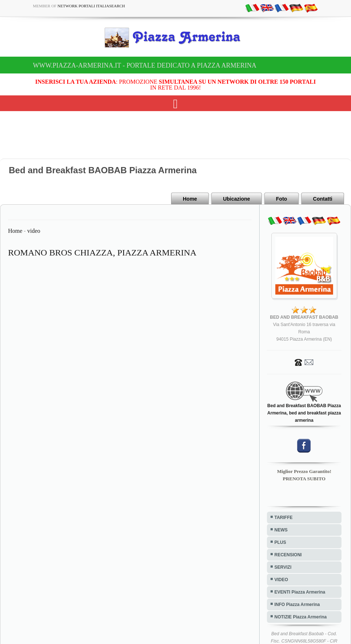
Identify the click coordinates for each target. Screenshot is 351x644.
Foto (282, 199)
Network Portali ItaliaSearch (91, 6)
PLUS (280, 542)
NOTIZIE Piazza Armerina (301, 617)
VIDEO (281, 580)
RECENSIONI (288, 555)
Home (190, 199)
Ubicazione (237, 199)
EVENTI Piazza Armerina (300, 592)
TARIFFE (284, 518)
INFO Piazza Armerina (297, 605)
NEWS (281, 530)
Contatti (323, 199)
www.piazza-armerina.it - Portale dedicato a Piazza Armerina (145, 65)
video (34, 231)
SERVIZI (283, 567)
